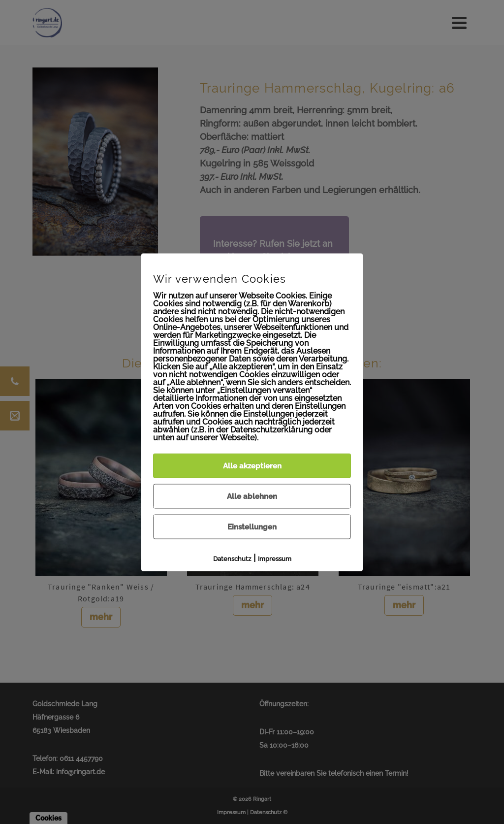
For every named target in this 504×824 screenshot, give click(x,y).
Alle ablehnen (252, 496)
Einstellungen (252, 527)
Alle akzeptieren (252, 465)
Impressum (275, 558)
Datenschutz (232, 558)
